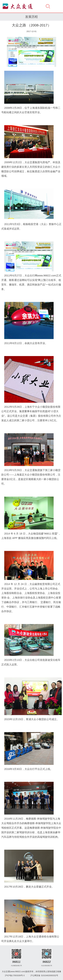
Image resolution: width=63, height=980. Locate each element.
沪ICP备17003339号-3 (15, 975)
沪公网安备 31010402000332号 (44, 975)
